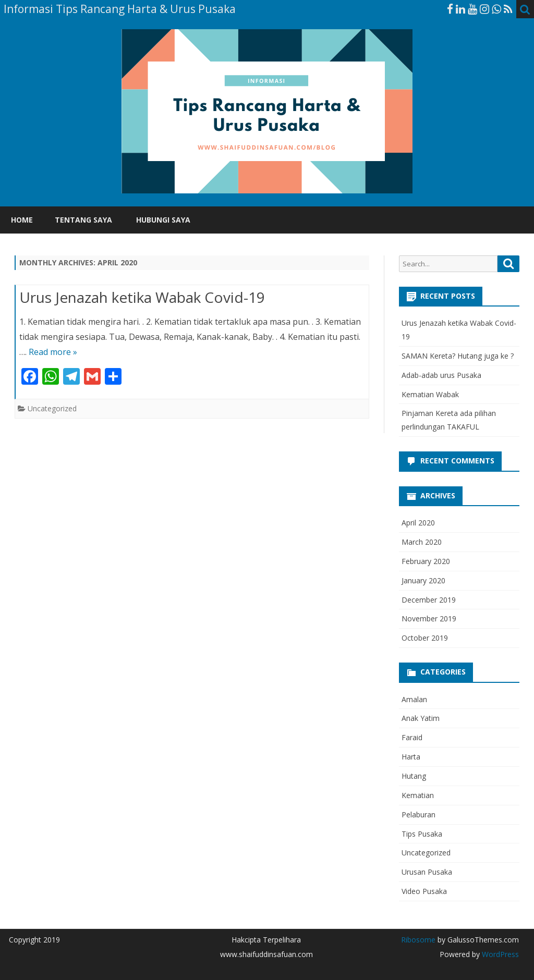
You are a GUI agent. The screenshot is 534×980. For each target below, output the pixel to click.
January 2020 (423, 580)
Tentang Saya (83, 220)
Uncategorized (52, 408)
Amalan (414, 699)
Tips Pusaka (422, 834)
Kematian (418, 795)
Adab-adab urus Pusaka (441, 375)
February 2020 (426, 561)
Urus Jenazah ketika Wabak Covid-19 (142, 297)
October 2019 (425, 638)
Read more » (53, 352)
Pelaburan (418, 814)
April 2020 (418, 523)
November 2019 (429, 618)
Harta (411, 757)
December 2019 (429, 600)
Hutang (414, 776)
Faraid (412, 737)
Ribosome (418, 940)
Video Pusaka (424, 891)
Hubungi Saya (163, 220)
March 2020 (422, 542)
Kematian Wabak (430, 394)
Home (22, 220)
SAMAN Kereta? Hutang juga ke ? (458, 356)
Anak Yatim (421, 718)
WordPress (499, 954)
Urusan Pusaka (427, 872)
